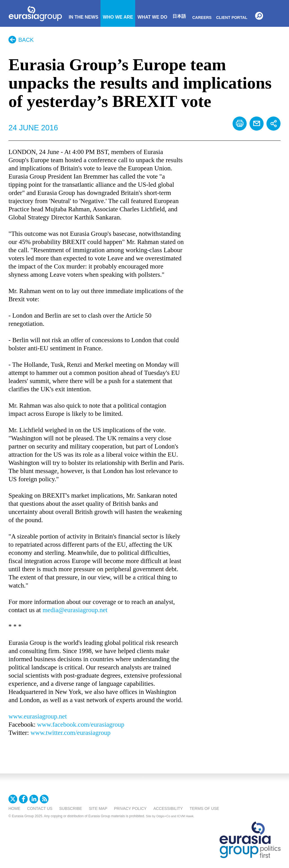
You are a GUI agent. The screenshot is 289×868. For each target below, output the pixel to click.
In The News (83, 17)
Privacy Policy (130, 808)
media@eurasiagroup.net (75, 610)
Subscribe (71, 808)
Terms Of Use (204, 808)
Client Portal (232, 17)
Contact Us (40, 808)
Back (26, 40)
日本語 (179, 16)
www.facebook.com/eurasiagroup (81, 725)
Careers (202, 17)
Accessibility (168, 808)
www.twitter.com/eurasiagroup (70, 733)
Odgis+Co (163, 816)
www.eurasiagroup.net (38, 716)
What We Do (152, 17)
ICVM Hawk (185, 816)
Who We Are (118, 17)
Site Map (98, 808)
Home (14, 808)
